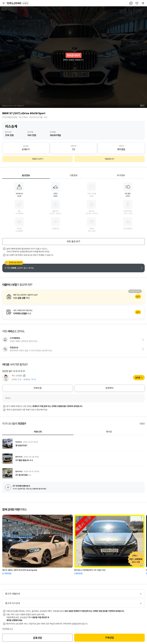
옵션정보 (26, 175)
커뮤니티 (38, 432)
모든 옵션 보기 (73, 241)
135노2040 (18, 3)
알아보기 (73, 297)
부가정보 (121, 175)
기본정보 (73, 175)
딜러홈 (138, 378)
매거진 (109, 432)
